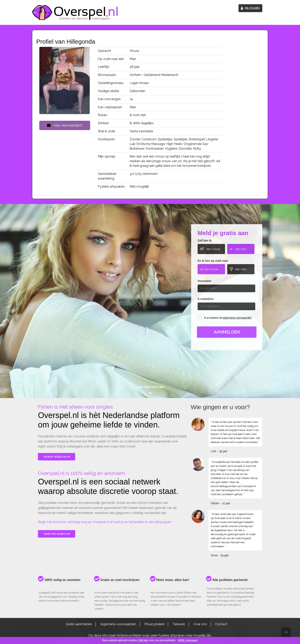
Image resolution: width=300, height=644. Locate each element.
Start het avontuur (57, 534)
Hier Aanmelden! (65, 125)
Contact (221, 624)
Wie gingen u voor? (58, 285)
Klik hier (143, 640)
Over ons (200, 624)
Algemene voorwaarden (118, 624)
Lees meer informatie (150, 387)
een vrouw (213, 249)
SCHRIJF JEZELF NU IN (57, 457)
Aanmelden (227, 332)
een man (241, 249)
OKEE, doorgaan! (188, 640)
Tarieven (179, 624)
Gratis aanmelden (79, 624)
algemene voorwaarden (237, 318)
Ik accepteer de (228, 318)
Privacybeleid (154, 624)
